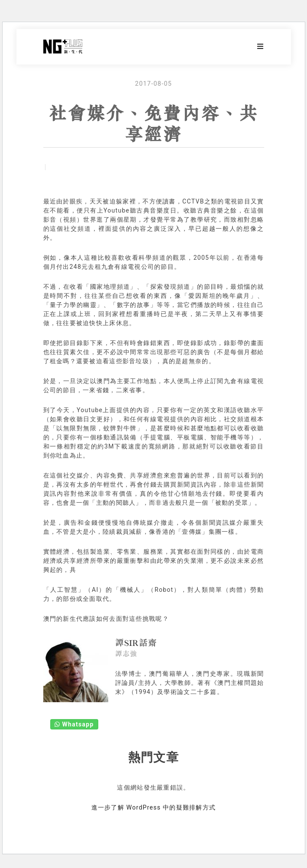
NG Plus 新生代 (63, 47)
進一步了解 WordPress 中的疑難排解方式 (154, 807)
